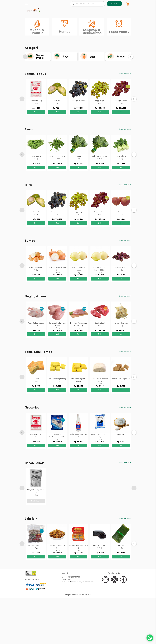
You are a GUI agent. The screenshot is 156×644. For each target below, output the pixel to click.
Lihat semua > (125, 120)
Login (114, 4)
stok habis (36, 547)
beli (36, 158)
